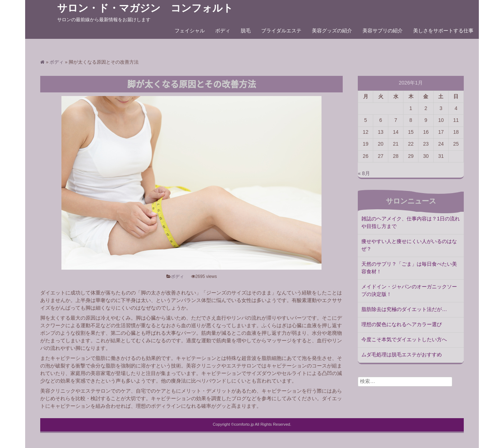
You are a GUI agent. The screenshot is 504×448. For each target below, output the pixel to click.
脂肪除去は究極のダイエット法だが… (404, 310)
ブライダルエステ (281, 31)
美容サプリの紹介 (383, 31)
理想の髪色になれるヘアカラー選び (402, 325)
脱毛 (246, 31)
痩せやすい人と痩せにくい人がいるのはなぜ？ (409, 245)
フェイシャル (190, 31)
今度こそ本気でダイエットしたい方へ (404, 340)
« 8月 (364, 174)
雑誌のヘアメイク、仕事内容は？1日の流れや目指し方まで (411, 223)
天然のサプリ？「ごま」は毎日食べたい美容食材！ (409, 268)
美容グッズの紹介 (332, 31)
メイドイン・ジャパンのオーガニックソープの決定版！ (409, 291)
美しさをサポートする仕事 (443, 31)
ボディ (223, 31)
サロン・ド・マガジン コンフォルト (145, 8)
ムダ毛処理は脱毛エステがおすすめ (402, 355)
